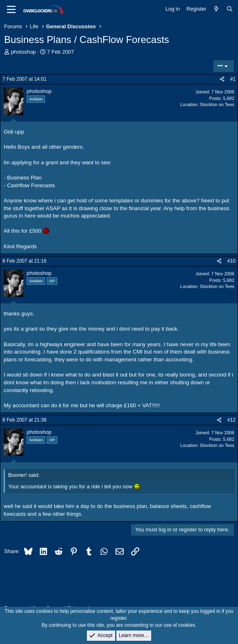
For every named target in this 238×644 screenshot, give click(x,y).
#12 (231, 420)
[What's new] (216, 9)
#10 (231, 261)
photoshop (24, 52)
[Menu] (11, 9)
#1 (233, 79)
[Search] (230, 9)
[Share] (222, 79)
